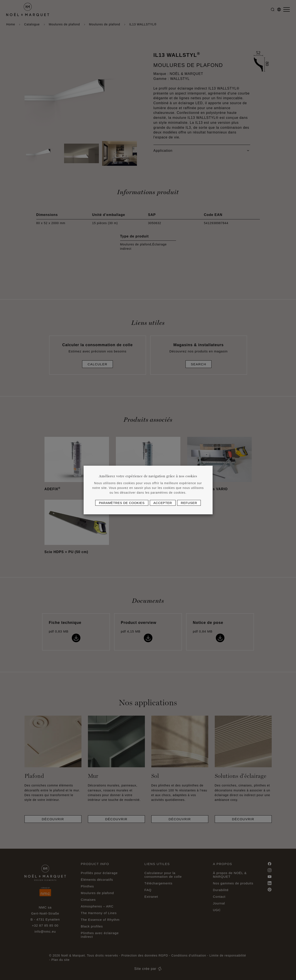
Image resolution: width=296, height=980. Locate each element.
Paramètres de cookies (122, 503)
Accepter (163, 503)
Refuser (189, 503)
